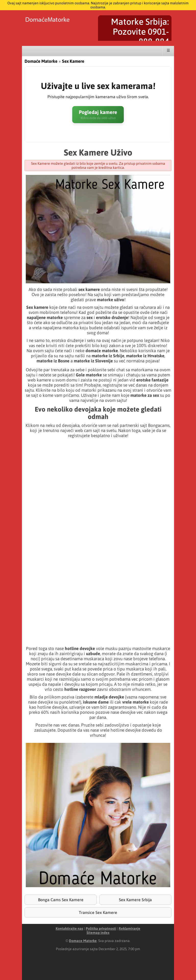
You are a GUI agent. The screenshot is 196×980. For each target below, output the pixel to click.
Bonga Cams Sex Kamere (61, 900)
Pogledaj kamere (98, 115)
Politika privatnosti (101, 928)
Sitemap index (98, 933)
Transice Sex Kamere (98, 912)
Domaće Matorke (41, 61)
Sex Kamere (73, 61)
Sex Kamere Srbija (135, 900)
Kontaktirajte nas (69, 928)
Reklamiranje (130, 928)
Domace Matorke (83, 941)
